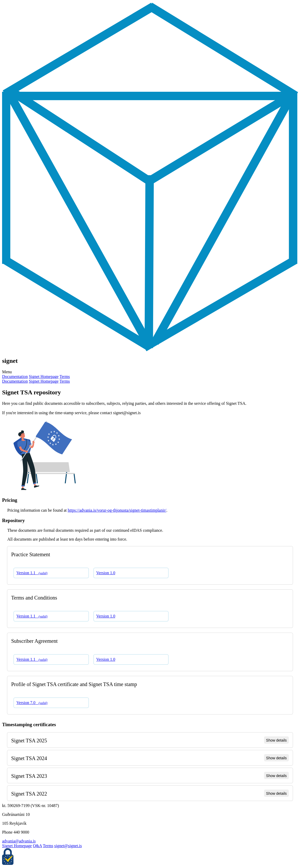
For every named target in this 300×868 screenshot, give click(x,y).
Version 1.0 (106, 573)
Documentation (15, 377)
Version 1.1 (32, 573)
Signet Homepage (44, 377)
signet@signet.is (68, 846)
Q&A (37, 846)
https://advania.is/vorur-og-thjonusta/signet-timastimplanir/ (117, 510)
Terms (65, 377)
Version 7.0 (32, 703)
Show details (276, 740)
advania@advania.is (19, 841)
